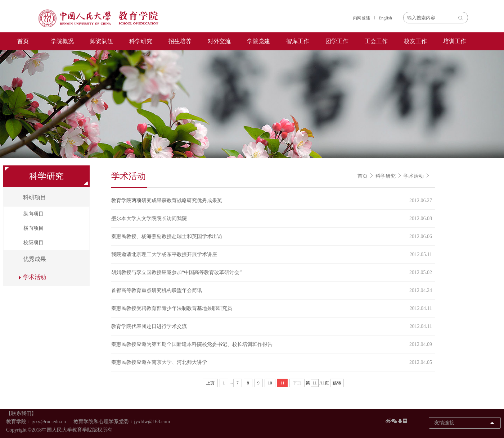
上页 (210, 383)
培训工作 (455, 41)
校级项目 (33, 243)
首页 (23, 41)
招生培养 (180, 41)
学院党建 (258, 41)
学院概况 (62, 41)
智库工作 (298, 41)
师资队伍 (102, 41)
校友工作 (415, 41)
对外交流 (219, 41)
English (385, 18)
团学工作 (337, 41)
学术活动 (414, 176)
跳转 (337, 383)
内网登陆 (361, 18)
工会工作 (376, 41)
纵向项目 (33, 214)
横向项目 (33, 228)
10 (270, 383)
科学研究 (141, 41)
